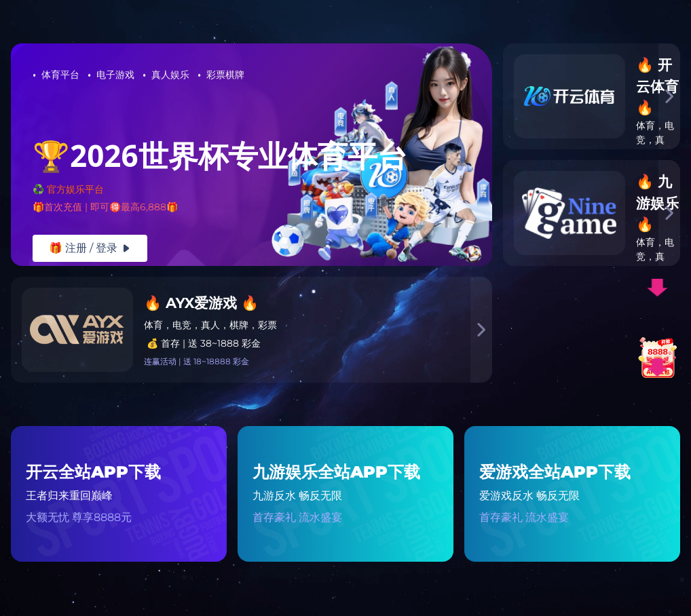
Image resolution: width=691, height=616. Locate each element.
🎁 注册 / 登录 (90, 248)
